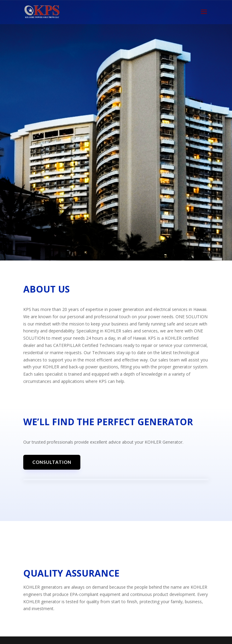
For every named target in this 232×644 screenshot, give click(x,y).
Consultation (52, 462)
